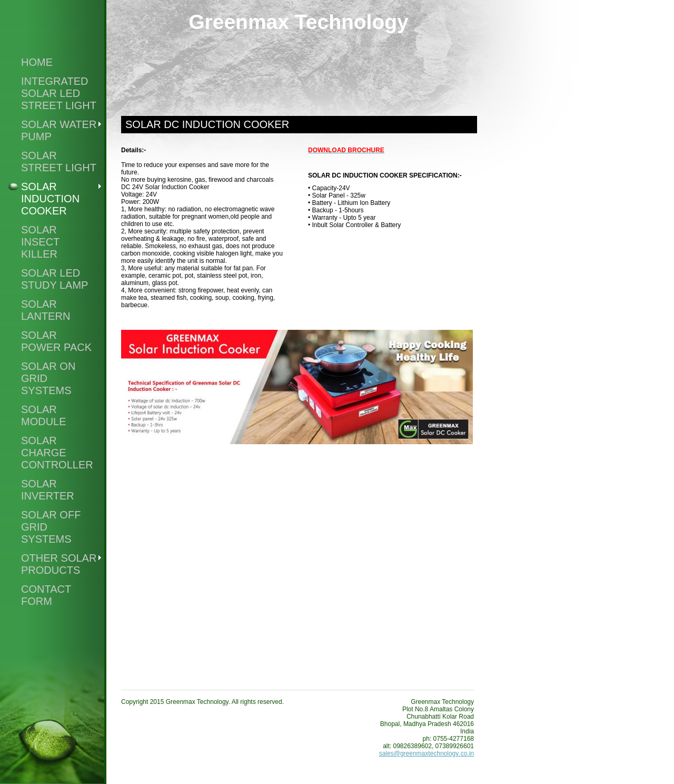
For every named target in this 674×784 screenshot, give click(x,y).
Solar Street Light (59, 161)
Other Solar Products (59, 564)
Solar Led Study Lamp (54, 279)
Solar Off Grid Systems (51, 527)
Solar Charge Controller (57, 453)
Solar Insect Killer (40, 242)
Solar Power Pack (56, 341)
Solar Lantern (46, 310)
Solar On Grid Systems (48, 378)
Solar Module (44, 415)
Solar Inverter (48, 490)
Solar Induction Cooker (50, 199)
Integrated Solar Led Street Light (59, 93)
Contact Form (46, 595)
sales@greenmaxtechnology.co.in (427, 753)
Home (37, 62)
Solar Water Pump (59, 130)
